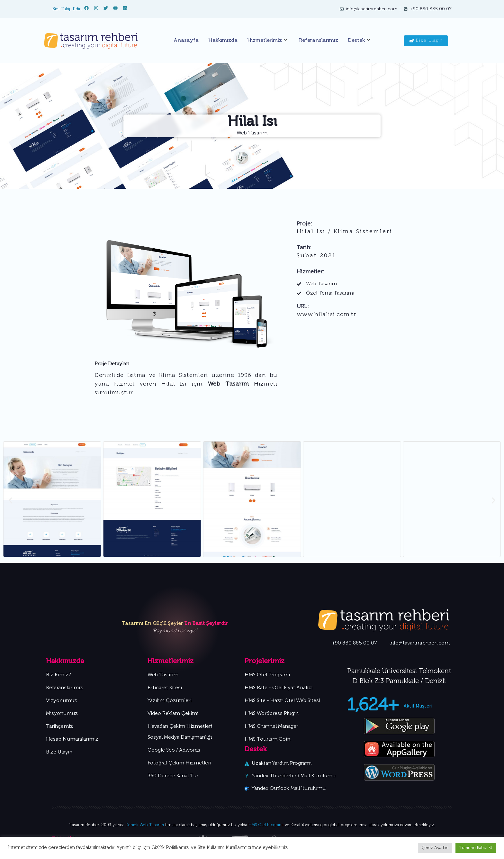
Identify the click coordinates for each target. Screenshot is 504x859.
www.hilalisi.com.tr (327, 315)
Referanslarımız (319, 41)
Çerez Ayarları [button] (435, 848)
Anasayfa (186, 41)
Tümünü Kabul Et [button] (476, 848)
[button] (10, 500)
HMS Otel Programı (266, 825)
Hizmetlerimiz (267, 41)
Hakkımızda (223, 41)
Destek (359, 41)
